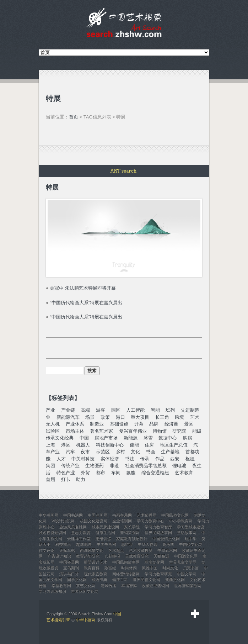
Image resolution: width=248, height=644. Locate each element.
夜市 (85, 452)
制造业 (97, 424)
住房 (149, 445)
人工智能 (135, 410)
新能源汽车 (68, 417)
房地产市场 (106, 438)
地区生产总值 (174, 445)
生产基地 (170, 452)
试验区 (53, 431)
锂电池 (179, 466)
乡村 (120, 452)
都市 (101, 473)
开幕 (139, 424)
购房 (188, 438)
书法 (130, 459)
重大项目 (140, 417)
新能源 (131, 438)
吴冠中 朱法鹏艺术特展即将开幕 (83, 288)
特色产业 (66, 473)
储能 (134, 445)
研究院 (179, 431)
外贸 (85, 473)
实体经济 (110, 459)
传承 (145, 459)
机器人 (83, 445)
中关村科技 (83, 459)
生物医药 (95, 466)
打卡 (66, 479)
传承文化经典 (60, 438)
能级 (197, 431)
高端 (85, 410)
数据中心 (168, 438)
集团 (50, 466)
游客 (101, 410)
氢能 (131, 473)
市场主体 (75, 431)
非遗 (114, 466)
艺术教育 (184, 473)
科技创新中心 (110, 445)
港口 (120, 417)
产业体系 (75, 424)
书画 (151, 452)
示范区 (103, 452)
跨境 (179, 417)
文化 (135, 452)
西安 (175, 459)
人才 (61, 459)
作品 (160, 459)
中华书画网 (86, 620)
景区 (189, 424)
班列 (170, 410)
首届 (50, 479)
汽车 (70, 452)
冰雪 (148, 438)
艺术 (195, 417)
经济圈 (171, 424)
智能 (155, 410)
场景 (90, 417)
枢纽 (190, 459)
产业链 (68, 410)
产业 (50, 410)
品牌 (154, 424)
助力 (81, 479)
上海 (50, 445)
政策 (105, 417)
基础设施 (119, 424)
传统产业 (70, 466)
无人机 (53, 424)
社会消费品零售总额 (146, 466)
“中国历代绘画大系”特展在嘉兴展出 (86, 303)
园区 (116, 410)
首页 (74, 117)
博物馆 (160, 431)
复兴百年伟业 (133, 431)
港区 (66, 445)
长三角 (162, 417)
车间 (116, 473)
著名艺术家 (101, 431)
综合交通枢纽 (155, 473)
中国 (84, 438)
